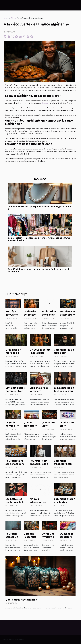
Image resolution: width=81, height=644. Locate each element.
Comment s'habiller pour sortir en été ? (63, 464)
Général (13, 18)
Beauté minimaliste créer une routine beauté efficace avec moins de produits (40, 270)
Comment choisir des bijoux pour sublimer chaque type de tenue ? (39, 208)
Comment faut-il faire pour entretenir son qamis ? (64, 354)
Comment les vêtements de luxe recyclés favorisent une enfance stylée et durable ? (39, 239)
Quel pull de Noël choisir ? (21, 599)
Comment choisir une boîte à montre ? (64, 502)
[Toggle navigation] (6, 5)
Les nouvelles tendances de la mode (15, 502)
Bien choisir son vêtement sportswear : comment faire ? (39, 392)
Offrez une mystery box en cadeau (49, 537)
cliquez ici (45, 103)
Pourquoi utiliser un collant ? (12, 537)
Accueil (6, 18)
